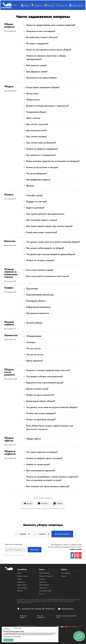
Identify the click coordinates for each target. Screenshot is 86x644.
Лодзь (72, 599)
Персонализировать (17, 636)
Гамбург (44, 601)
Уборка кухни (43, 588)
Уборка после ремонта (46, 576)
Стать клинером (66, 573)
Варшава (50, 599)
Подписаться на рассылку (13, 544)
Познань (77, 599)
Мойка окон (43, 582)
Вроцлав (61, 599)
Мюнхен (49, 601)
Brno (41, 599)
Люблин (26, 601)
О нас (19, 573)
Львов (69, 601)
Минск (61, 601)
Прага (37, 599)
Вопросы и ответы (22, 576)
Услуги (42, 570)
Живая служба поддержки (43, 498)
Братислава (21, 603)
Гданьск (67, 599)
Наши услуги (21, 582)
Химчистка (42, 579)
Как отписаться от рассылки (14, 555)
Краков (56, 599)
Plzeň (45, 599)
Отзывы (19, 579)
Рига (73, 601)
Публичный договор (23, 617)
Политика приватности (8, 636)
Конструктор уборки (45, 591)
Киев (65, 601)
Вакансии (20, 591)
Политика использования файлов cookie (66, 617)
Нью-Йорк (28, 603)
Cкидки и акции (22, 585)
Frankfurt (55, 601)
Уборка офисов (44, 585)
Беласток (32, 601)
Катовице (20, 601)
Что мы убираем (22, 588)
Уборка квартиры (44, 573)
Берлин (38, 601)
